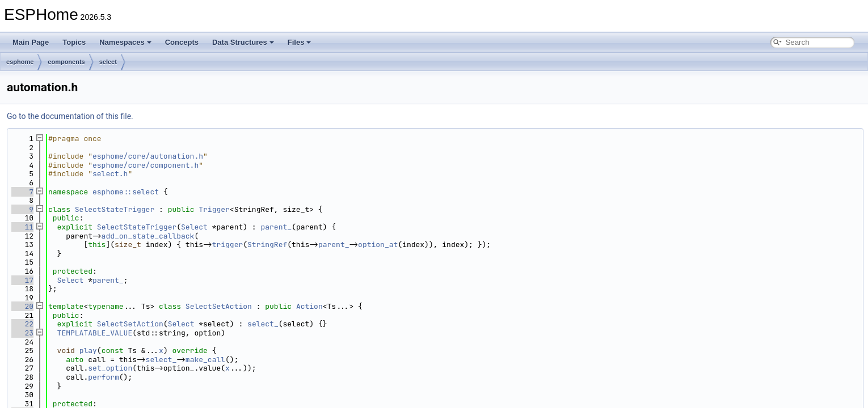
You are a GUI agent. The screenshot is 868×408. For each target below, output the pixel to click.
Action (309, 306)
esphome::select (126, 192)
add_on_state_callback (148, 236)
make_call (205, 360)
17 (22, 280)
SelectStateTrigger (115, 209)
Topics (74, 42)
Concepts (182, 42)
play (88, 350)
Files (300, 42)
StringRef (267, 245)
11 (22, 227)
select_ (263, 324)
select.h (110, 174)
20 (22, 306)
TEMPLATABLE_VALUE (95, 333)
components (66, 62)
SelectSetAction (219, 306)
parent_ (276, 227)
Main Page (31, 42)
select (108, 62)
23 (22, 333)
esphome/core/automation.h (148, 156)
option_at (378, 245)
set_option (110, 368)
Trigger (214, 209)
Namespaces (125, 42)
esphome (20, 62)
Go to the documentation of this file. (70, 116)
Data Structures (243, 42)
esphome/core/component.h (146, 165)
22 (22, 324)
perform (104, 377)
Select (194, 227)
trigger (228, 245)
